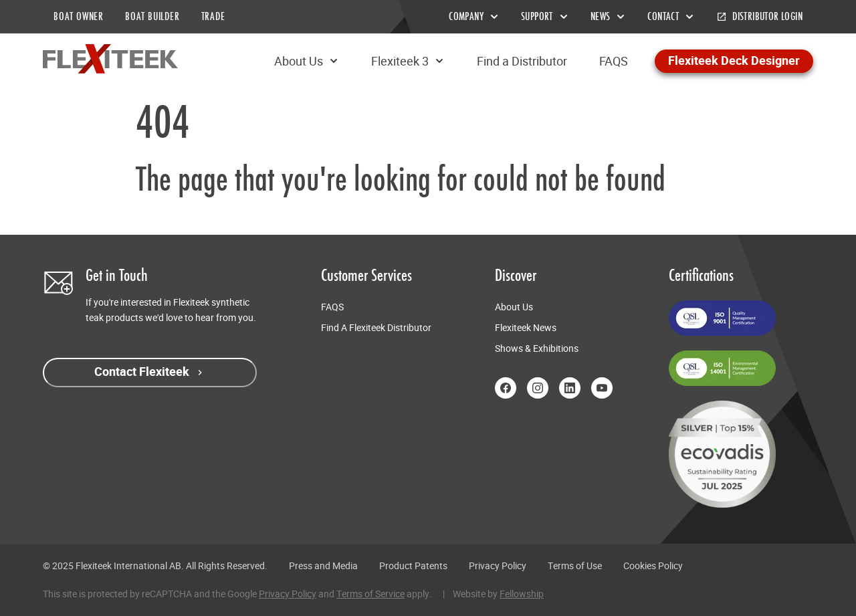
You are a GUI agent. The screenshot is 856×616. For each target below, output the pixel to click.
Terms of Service (370, 594)
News (609, 16)
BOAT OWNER (79, 16)
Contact (671, 16)
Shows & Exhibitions (537, 348)
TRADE (213, 16)
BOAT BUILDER (152, 16)
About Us (307, 61)
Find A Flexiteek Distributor (376, 328)
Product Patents (413, 566)
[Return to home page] (110, 59)
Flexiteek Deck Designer (734, 61)
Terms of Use (575, 566)
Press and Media (323, 566)
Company (474, 16)
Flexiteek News (526, 328)
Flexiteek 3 (408, 61)
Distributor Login (759, 16)
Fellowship (522, 594)
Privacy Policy (498, 566)
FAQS (614, 61)
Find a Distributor (522, 61)
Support (545, 16)
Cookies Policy (653, 566)
